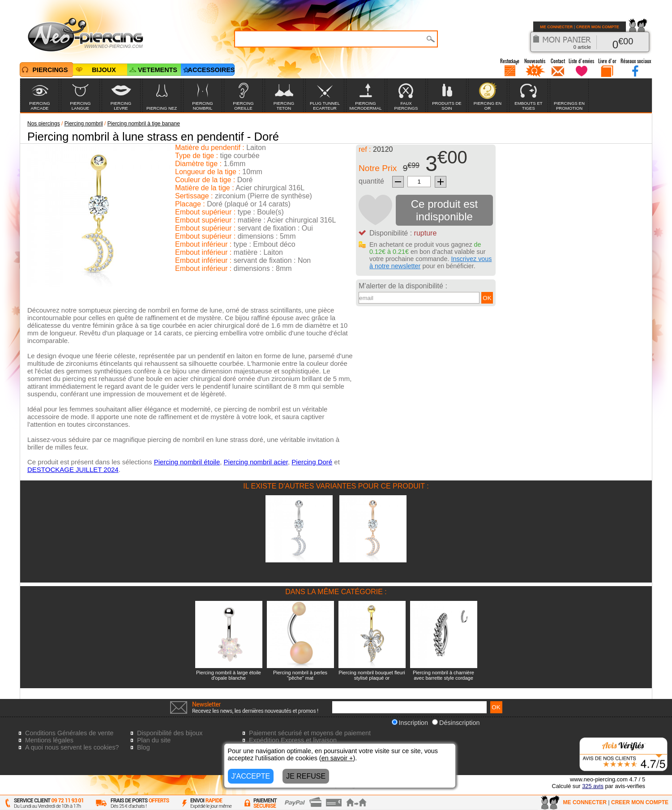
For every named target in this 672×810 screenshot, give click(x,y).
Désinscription (456, 723)
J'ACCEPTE (251, 776)
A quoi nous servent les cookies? (72, 747)
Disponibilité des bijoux (170, 733)
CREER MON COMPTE (598, 27)
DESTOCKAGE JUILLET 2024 (73, 469)
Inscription (410, 723)
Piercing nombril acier (256, 462)
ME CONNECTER (556, 27)
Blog (143, 747)
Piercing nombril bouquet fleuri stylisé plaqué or (372, 675)
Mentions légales (49, 740)
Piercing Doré (312, 462)
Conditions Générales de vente (69, 733)
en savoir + (337, 758)
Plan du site (154, 740)
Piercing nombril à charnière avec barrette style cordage (443, 675)
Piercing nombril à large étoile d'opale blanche (229, 675)
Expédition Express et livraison (293, 740)
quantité (371, 181)
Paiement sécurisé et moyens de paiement (310, 733)
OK (487, 298)
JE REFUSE (306, 776)
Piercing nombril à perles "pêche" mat (300, 675)
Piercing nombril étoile (187, 462)
